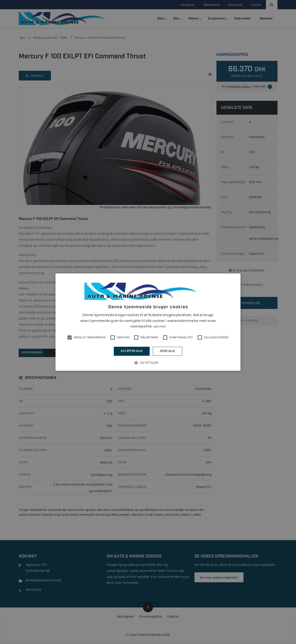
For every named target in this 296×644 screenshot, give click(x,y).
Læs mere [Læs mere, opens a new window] (159, 327)
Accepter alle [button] (132, 351)
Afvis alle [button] (168, 351)
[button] (148, 363)
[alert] (148, 322)
